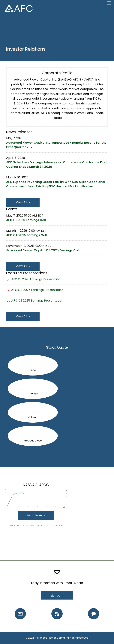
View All (21, 202)
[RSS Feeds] (57, 614)
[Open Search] (109, 3)
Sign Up (56, 596)
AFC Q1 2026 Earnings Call (26, 220)
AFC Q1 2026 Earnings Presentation (37, 279)
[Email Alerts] (20, 614)
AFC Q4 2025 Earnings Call (26, 235)
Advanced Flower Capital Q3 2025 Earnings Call (43, 250)
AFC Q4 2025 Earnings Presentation (37, 290)
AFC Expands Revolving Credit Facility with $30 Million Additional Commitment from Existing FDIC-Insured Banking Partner (56, 184)
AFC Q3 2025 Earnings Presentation (37, 301)
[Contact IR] (94, 614)
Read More (35, 515)
